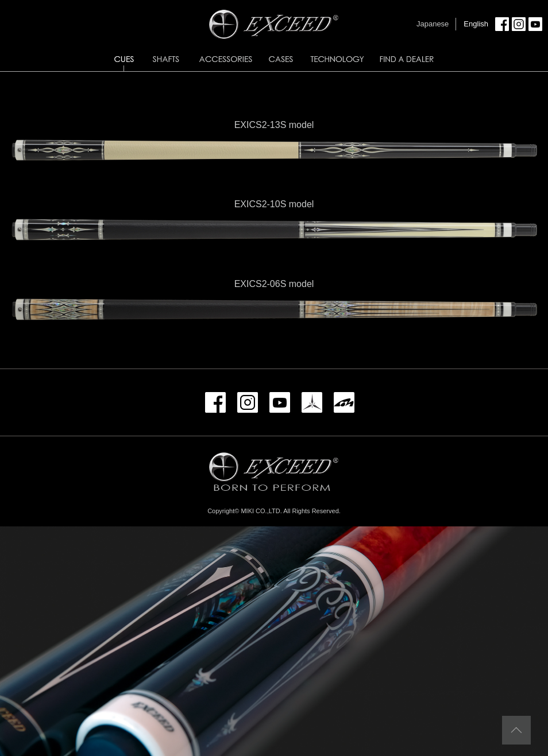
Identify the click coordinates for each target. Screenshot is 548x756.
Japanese (433, 24)
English (476, 24)
